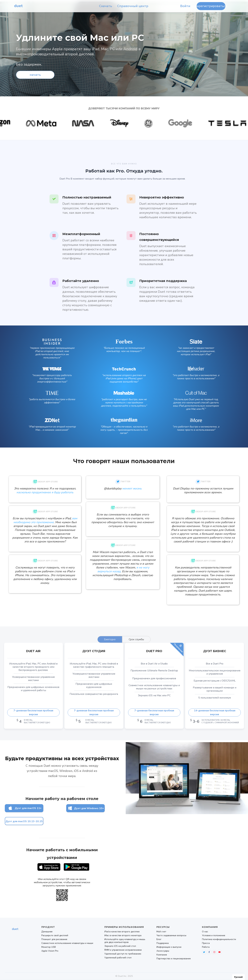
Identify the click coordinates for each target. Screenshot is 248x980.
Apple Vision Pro (50, 951)
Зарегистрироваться (211, 6)
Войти (185, 6)
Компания (162, 955)
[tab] (110, 639)
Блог (159, 939)
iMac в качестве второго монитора (123, 936)
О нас (205, 932)
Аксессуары (163, 951)
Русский (238, 977)
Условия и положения (214, 936)
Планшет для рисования (54, 939)
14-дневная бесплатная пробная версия (215, 712)
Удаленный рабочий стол (118, 958)
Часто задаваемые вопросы (171, 936)
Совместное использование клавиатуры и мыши (67, 943)
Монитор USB (49, 947)
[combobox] (238, 977)
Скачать (106, 6)
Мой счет (161, 932)
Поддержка (163, 943)
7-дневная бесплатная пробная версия (33, 712)
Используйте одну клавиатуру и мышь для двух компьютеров (125, 941)
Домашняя (47, 932)
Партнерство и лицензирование (174, 959)
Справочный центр (133, 6)
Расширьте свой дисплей (55, 936)
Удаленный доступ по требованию (123, 954)
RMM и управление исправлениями (123, 950)
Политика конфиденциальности (219, 939)
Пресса (206, 943)
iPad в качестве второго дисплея (122, 932)
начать (35, 74)
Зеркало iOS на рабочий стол (120, 946)
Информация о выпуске (169, 947)
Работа (206, 947)
